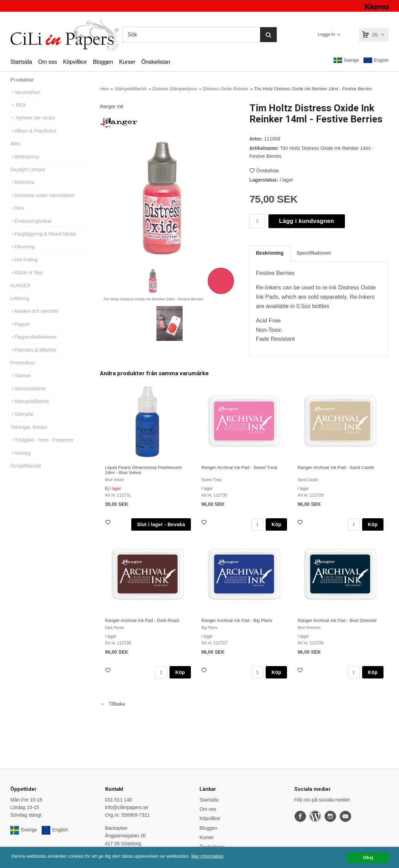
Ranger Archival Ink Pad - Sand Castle (336, 467)
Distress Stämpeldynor (175, 89)
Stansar (21, 384)
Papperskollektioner (34, 345)
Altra (15, 152)
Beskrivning (270, 253)
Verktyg (21, 461)
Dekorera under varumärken (43, 204)
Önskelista (264, 171)
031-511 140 (119, 800)
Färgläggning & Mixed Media (43, 242)
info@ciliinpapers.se (127, 807)
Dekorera (22, 191)
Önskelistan (156, 62)
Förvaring (23, 255)
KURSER (20, 294)
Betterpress (25, 165)
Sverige (346, 60)
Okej (368, 857)
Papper (20, 333)
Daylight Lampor (28, 178)
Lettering (20, 307)
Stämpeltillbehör (30, 410)
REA (18, 113)
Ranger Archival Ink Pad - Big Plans (237, 620)
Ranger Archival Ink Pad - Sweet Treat (239, 467)
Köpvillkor (75, 62)
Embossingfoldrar (31, 229)
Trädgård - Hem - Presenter (42, 448)
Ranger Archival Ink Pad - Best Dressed (337, 620)
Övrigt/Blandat (26, 474)
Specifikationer (314, 253)
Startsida (21, 62)
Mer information (208, 856)
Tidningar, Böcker (29, 436)
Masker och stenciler (34, 319)
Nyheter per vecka (33, 126)
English (376, 60)
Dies (17, 216)
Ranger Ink (112, 106)
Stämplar (22, 422)
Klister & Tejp (26, 281)
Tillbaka (112, 704)
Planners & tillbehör (33, 358)
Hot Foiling (24, 268)
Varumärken (25, 101)
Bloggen (103, 62)
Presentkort (23, 371)
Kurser (127, 62)
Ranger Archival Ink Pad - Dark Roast (142, 620)
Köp (276, 524)
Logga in (326, 34)
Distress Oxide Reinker (226, 89)
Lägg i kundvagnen (307, 221)
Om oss (47, 62)
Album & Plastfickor (33, 139)
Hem (105, 89)
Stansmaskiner (28, 397)
